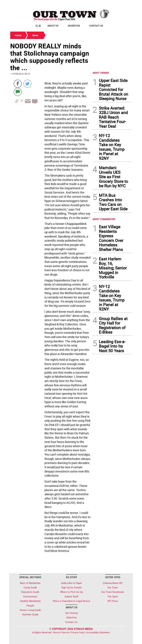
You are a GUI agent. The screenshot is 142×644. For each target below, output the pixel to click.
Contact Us (96, 26)
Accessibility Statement (98, 632)
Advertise (74, 26)
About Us (53, 26)
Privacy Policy (78, 632)
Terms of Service (61, 632)
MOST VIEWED (101, 73)
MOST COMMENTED (104, 219)
